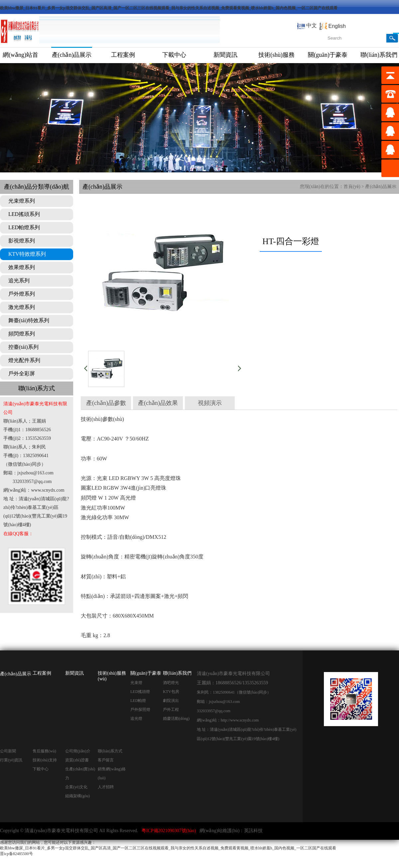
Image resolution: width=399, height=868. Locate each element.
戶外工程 (171, 710)
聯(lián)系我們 (177, 673)
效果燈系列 (22, 267)
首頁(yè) (352, 187)
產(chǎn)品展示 (72, 55)
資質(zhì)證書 (77, 760)
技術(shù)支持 (45, 760)
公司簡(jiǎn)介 (78, 751)
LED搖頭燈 (140, 692)
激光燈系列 (22, 307)
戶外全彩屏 (22, 374)
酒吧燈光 (171, 683)
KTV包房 (171, 692)
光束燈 (136, 683)
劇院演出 (171, 701)
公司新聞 (8, 751)
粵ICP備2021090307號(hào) (169, 831)
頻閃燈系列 (22, 334)
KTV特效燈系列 (27, 254)
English (337, 26)
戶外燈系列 (22, 294)
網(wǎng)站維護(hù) (220, 831)
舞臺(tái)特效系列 (29, 320)
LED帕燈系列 (24, 227)
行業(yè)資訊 (11, 760)
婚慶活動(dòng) (176, 719)
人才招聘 (106, 787)
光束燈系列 (22, 201)
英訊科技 (253, 831)
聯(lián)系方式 (110, 751)
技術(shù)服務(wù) (276, 57)
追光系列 (19, 281)
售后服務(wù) (44, 751)
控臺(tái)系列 (23, 347)
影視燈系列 (22, 241)
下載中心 (174, 55)
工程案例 (123, 55)
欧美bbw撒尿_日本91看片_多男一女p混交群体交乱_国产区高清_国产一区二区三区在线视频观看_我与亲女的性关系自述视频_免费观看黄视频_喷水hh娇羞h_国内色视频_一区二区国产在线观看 (169, 8)
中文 (312, 25)
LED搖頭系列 (24, 214)
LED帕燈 (138, 701)
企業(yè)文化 (76, 787)
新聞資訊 (225, 55)
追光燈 (136, 719)
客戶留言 (106, 760)
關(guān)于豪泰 (328, 55)
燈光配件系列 (24, 360)
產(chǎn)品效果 (158, 403)
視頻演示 (210, 403)
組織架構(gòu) (77, 796)
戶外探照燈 (140, 710)
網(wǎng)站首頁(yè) (20, 57)
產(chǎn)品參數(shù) (106, 405)
